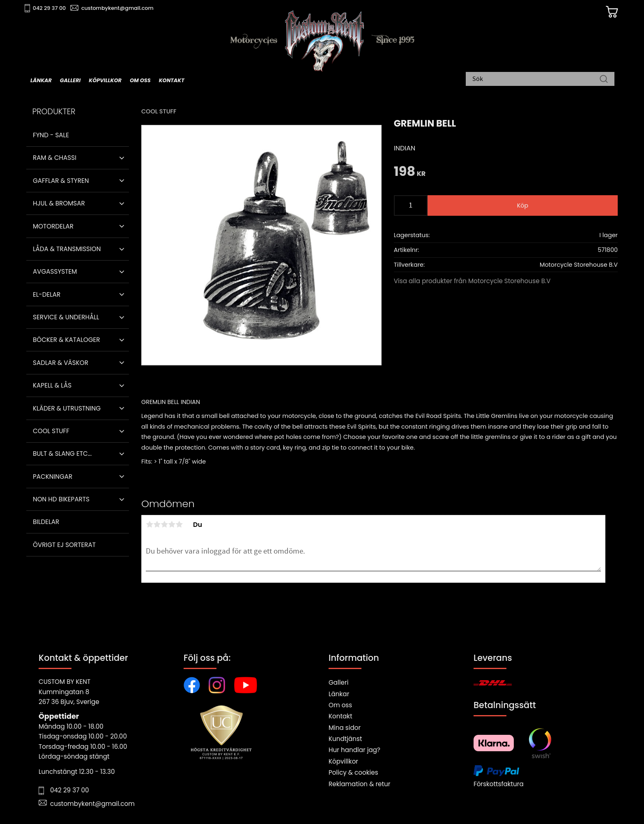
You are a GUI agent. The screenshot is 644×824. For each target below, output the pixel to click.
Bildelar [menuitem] (46, 522)
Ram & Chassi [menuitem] (55, 158)
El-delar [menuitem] (47, 294)
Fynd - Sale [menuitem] (51, 135)
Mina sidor (345, 728)
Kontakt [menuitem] (172, 81)
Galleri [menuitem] (70, 81)
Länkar (339, 694)
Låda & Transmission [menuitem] (67, 249)
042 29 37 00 (58, 8)
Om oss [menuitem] (140, 81)
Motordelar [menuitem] (53, 226)
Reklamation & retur (359, 784)
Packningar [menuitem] (53, 477)
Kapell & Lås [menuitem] (52, 385)
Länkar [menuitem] (41, 81)
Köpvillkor (343, 761)
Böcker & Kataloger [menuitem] (67, 340)
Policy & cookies (353, 772)
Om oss (340, 705)
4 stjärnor (172, 524)
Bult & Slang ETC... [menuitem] (62, 454)
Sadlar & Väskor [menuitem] (61, 363)
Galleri (338, 682)
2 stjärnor (157, 524)
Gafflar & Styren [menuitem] (61, 181)
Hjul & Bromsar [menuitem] (59, 203)
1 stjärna (149, 524)
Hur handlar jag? (354, 750)
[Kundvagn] (601, 13)
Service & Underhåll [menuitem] (66, 317)
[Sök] (604, 80)
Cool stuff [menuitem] (51, 431)
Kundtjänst (345, 739)
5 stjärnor (179, 524)
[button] (122, 158)
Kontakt (340, 716)
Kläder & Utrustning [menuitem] (67, 408)
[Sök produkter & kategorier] (536, 80)
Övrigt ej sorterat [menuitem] (64, 545)
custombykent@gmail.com (126, 8)
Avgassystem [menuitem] (55, 271)
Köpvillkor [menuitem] (105, 81)
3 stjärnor (164, 524)
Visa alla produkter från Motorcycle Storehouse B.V (472, 281)
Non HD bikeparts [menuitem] (61, 499)
